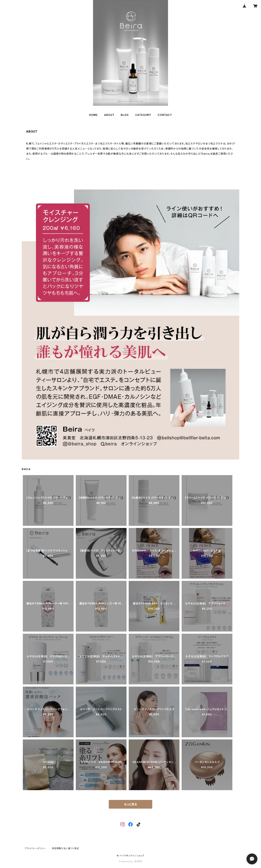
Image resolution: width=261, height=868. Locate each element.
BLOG (125, 115)
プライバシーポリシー (35, 848)
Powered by (130, 861)
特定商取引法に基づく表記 (65, 848)
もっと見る (130, 804)
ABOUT (109, 115)
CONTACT (165, 115)
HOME (93, 115)
